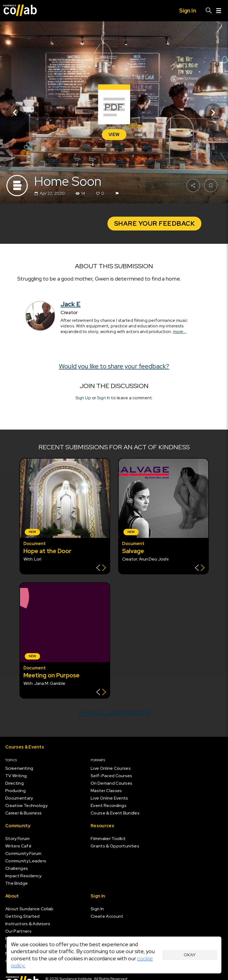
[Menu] (219, 11)
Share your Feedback (155, 223)
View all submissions (114, 712)
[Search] (209, 11)
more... (180, 332)
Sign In (104, 398)
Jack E (71, 304)
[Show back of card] (101, 568)
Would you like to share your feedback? (114, 366)
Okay (190, 955)
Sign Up (83, 398)
